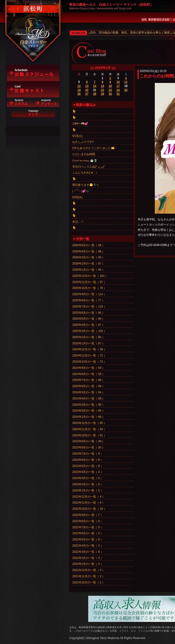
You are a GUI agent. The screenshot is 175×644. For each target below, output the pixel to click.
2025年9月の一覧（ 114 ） (89, 294)
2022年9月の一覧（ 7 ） (88, 515)
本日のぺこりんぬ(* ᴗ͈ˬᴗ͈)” (89, 167)
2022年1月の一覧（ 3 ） (88, 564)
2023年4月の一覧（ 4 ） (88, 472)
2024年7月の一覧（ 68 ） (89, 380)
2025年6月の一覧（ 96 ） (89, 313)
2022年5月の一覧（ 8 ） (88, 539)
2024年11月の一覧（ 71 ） (89, 356)
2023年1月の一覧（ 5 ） (88, 490)
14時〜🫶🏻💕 (80, 124)
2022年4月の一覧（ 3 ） (88, 546)
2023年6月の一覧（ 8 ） (88, 460)
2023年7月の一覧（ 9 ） (88, 454)
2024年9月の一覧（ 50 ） (89, 368)
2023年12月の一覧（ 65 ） (89, 423)
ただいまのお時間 (84, 154)
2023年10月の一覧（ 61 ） (89, 435)
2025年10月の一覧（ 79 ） (89, 288)
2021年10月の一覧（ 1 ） (89, 582)
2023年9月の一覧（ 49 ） (89, 441)
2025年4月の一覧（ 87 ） (89, 325)
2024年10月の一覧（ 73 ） (89, 362)
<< (92, 68)
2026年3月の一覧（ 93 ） (89, 257)
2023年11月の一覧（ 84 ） (89, 429)
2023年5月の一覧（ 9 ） (88, 466)
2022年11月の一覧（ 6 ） (89, 503)
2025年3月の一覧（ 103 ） (89, 331)
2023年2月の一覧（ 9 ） (88, 484)
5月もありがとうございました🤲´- (94, 148)
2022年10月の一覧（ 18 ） (89, 509)
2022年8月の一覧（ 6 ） (88, 521)
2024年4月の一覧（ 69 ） (89, 399)
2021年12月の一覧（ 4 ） (89, 570)
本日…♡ (78, 222)
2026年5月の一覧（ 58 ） (89, 245)
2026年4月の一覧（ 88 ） (89, 251)
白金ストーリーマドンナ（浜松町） (33, 24)
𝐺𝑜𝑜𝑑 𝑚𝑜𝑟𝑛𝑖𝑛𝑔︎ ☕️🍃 (85, 160)
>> (114, 68)
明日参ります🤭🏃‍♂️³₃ (85, 185)
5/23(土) (77, 136)
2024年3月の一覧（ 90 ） (89, 405)
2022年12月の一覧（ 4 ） (89, 497)
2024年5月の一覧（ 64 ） (89, 392)
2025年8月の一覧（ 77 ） (89, 300)
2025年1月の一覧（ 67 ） (89, 343)
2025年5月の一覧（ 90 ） (89, 319)
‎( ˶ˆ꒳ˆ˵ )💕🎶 (81, 191)
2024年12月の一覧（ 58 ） (89, 349)
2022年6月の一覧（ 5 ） (88, 533)
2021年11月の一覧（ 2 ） (89, 576)
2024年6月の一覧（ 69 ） (89, 386)
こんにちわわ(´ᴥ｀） (85, 173)
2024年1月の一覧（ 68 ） (89, 417)
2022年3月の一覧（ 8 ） (88, 552)
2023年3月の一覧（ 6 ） (88, 478)
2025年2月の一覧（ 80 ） (89, 337)
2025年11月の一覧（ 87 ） (89, 282)
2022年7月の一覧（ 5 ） (88, 527)
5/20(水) (77, 197)
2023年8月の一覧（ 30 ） (89, 447)
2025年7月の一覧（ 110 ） (89, 307)
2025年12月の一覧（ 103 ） (90, 276)
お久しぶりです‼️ (83, 142)
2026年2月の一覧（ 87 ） (89, 264)
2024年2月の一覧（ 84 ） (89, 411)
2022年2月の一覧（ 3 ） (88, 558)
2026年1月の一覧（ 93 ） (89, 270)
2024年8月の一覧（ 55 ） (89, 374)
